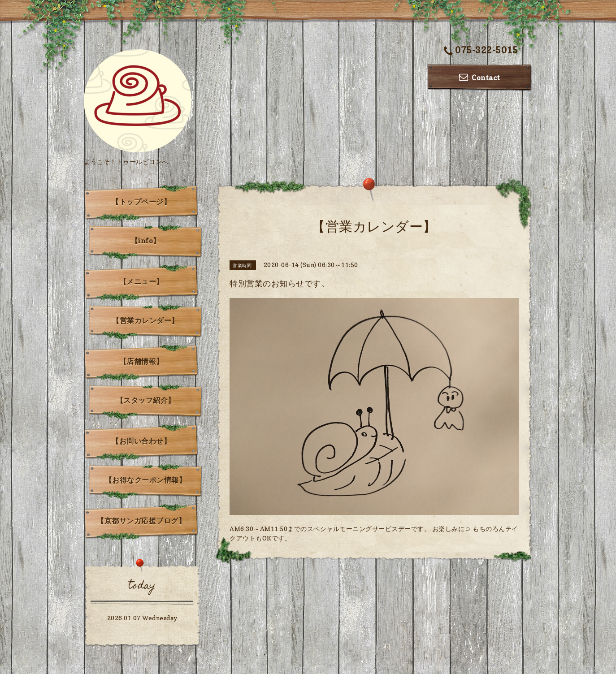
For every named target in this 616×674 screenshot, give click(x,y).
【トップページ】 (141, 202)
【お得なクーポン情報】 (146, 480)
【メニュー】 (141, 281)
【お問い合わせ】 (141, 441)
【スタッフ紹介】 (146, 400)
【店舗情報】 (141, 361)
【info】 (146, 241)
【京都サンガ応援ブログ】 (141, 521)
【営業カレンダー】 (145, 320)
